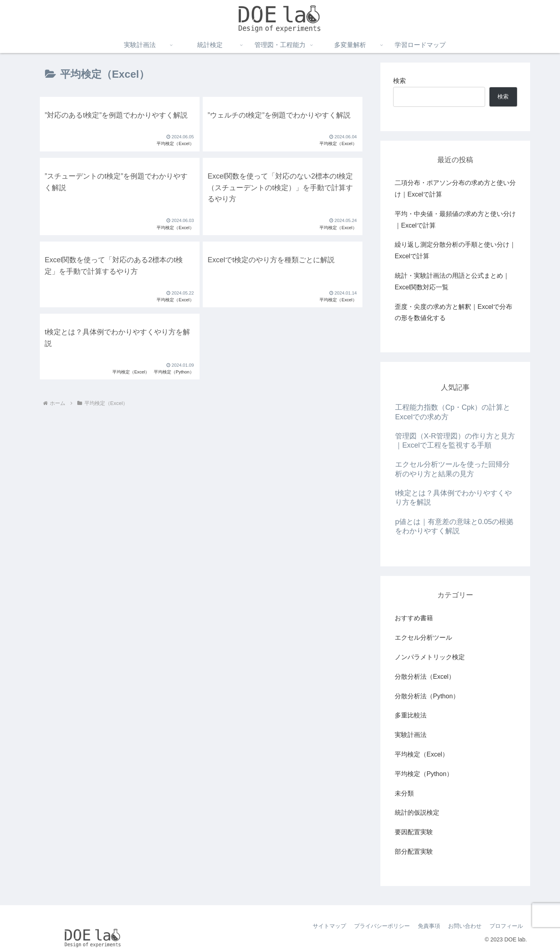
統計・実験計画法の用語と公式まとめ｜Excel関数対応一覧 (452, 281)
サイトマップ (329, 926)
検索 (399, 81)
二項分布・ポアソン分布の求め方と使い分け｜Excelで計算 (455, 189)
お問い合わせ (465, 926)
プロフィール (506, 926)
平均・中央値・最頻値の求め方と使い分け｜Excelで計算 (455, 220)
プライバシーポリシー (382, 926)
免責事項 (429, 926)
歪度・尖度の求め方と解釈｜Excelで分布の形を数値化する (453, 312)
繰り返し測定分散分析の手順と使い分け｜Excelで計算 (455, 250)
